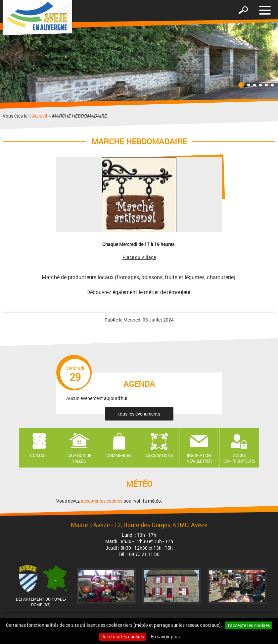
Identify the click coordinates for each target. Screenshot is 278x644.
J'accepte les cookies (248, 625)
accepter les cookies (102, 501)
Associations (159, 455)
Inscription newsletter (199, 458)
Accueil (40, 116)
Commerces (119, 455)
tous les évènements (139, 414)
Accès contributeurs (239, 458)
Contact (39, 455)
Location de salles (79, 458)
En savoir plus (165, 637)
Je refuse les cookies (123, 637)
